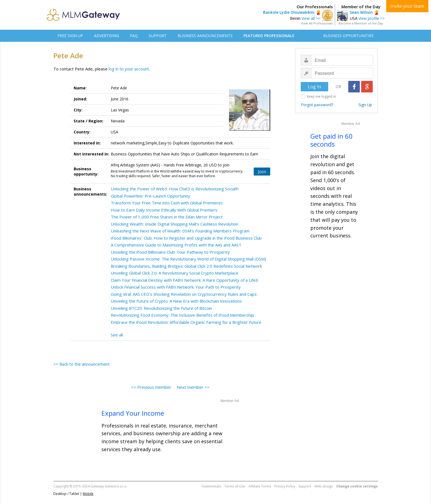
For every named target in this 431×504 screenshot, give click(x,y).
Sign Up (365, 105)
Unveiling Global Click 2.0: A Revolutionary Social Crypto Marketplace (175, 273)
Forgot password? (317, 105)
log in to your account (129, 69)
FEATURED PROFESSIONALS (269, 36)
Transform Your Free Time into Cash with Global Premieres (167, 203)
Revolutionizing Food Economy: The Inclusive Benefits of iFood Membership (182, 315)
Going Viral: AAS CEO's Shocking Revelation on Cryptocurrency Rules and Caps (184, 294)
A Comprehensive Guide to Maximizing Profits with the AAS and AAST (176, 245)
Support (305, 486)
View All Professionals (317, 23)
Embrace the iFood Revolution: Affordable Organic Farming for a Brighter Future (186, 322)
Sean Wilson (361, 12)
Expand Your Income (133, 413)
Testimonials (211, 486)
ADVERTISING (107, 36)
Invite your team (407, 6)
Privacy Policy (285, 486)
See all (117, 335)
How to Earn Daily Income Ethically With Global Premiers (164, 210)
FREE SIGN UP (70, 36)
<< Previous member (151, 387)
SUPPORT (158, 36)
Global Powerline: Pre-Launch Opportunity (150, 196)
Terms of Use (235, 486)
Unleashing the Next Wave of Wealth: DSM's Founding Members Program (180, 231)
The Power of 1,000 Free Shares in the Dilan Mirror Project (167, 217)
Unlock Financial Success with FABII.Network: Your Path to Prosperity (176, 287)
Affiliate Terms (260, 486)
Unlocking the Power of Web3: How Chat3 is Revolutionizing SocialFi (175, 189)
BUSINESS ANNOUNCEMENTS (205, 36)
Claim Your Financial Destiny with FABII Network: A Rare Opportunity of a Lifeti (184, 280)
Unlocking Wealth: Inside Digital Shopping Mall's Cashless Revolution (175, 224)
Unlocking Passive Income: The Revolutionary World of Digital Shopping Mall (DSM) (188, 259)
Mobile (88, 494)
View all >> (311, 18)
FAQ (134, 36)
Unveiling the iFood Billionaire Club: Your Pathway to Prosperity (170, 252)
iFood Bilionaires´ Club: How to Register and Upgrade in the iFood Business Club (186, 238)
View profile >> (371, 18)
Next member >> (193, 387)
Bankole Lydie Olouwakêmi (289, 12)
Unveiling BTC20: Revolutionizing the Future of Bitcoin (161, 308)
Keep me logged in (321, 96)
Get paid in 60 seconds (331, 140)
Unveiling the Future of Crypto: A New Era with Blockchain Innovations (176, 301)
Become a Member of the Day (361, 23)
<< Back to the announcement (81, 364)
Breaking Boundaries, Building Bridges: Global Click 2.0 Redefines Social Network (186, 266)
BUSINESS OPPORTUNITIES (348, 36)
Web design (324, 486)
